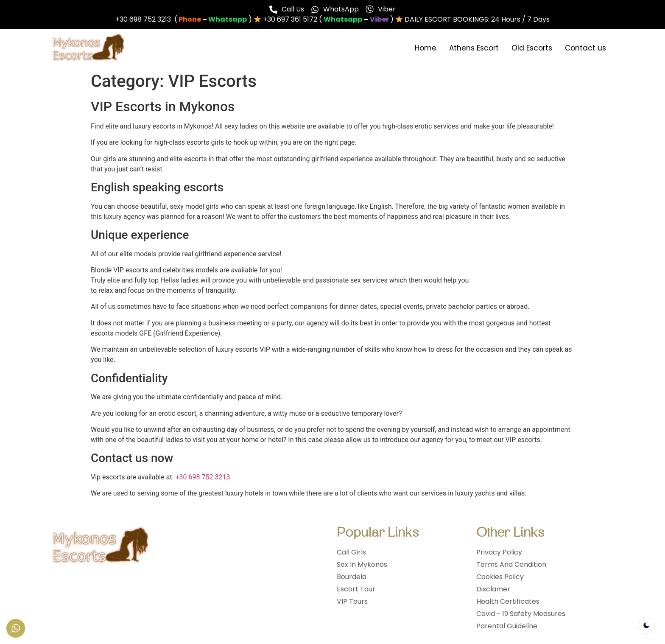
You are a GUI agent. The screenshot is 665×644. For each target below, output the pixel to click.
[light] (646, 625)
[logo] (88, 48)
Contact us (585, 48)
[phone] (190, 19)
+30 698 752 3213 (203, 477)
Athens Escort (474, 48)
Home (426, 48)
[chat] (379, 19)
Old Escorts (532, 48)
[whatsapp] (228, 19)
